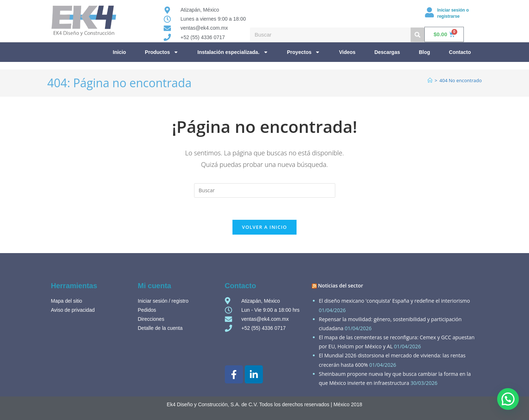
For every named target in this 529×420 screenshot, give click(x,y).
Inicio (120, 52)
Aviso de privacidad (73, 310)
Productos (162, 52)
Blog (425, 52)
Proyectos (304, 52)
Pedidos (147, 310)
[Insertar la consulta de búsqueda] (265, 190)
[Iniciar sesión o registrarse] (429, 12)
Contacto (460, 52)
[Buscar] (417, 35)
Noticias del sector (341, 285)
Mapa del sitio (67, 301)
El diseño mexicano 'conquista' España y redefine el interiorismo (394, 301)
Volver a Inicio (264, 227)
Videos (347, 52)
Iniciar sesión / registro (163, 301)
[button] (508, 399)
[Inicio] (430, 80)
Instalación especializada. (233, 52)
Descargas (387, 52)
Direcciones (151, 319)
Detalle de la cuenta (160, 328)
